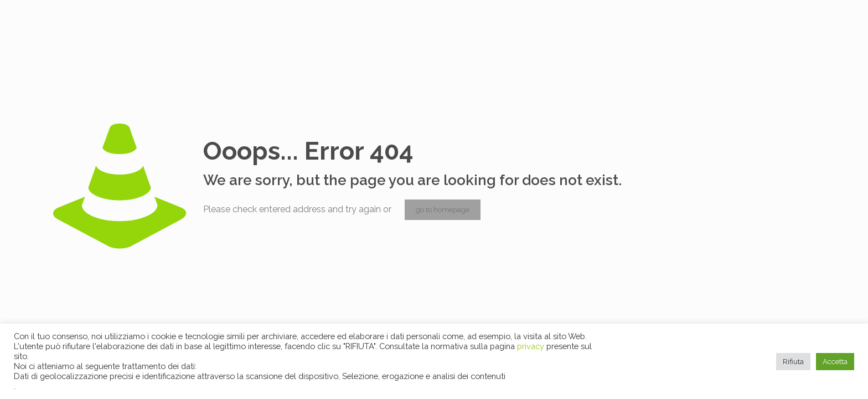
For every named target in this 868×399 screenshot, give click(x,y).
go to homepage (443, 210)
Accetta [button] (835, 362)
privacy (532, 346)
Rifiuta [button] (793, 362)
